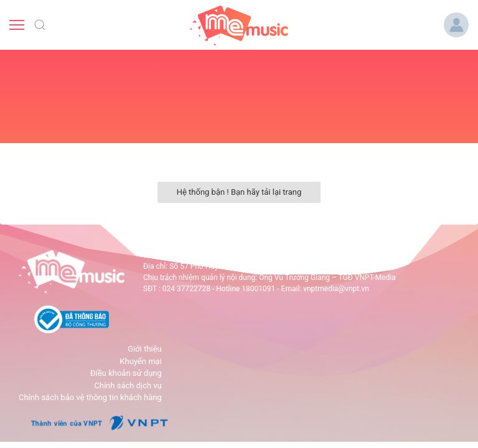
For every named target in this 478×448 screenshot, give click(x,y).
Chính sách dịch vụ (128, 385)
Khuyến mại (140, 361)
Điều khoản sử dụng (126, 373)
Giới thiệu (144, 349)
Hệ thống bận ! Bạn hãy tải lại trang (239, 192)
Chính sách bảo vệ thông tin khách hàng (90, 397)
